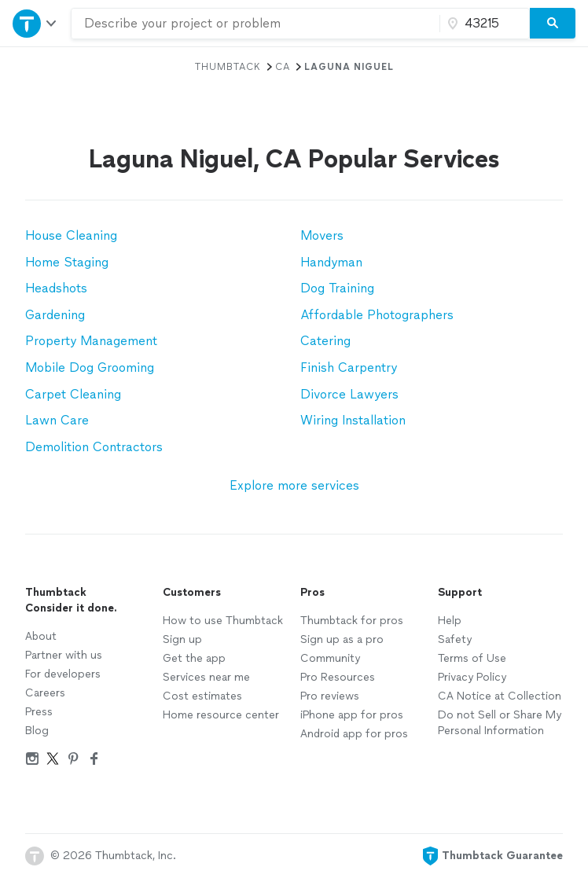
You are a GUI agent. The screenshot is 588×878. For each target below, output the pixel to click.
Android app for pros (354, 734)
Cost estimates (202, 696)
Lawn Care (57, 420)
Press (39, 712)
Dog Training (337, 288)
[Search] (553, 24)
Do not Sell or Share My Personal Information (500, 723)
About (41, 636)
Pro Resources (338, 677)
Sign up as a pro (342, 639)
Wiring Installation (353, 420)
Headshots (56, 288)
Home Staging (67, 262)
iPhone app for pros (352, 715)
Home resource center (221, 715)
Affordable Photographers (377, 315)
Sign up (182, 639)
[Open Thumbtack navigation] (35, 23)
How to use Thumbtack (223, 621)
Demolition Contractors (94, 447)
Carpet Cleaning (73, 394)
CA (283, 67)
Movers (322, 235)
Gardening (55, 315)
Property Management (91, 341)
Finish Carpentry (349, 367)
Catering (325, 341)
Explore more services (294, 485)
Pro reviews (330, 696)
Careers (45, 693)
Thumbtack (228, 67)
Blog (37, 731)
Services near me (206, 677)
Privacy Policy (472, 677)
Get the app (194, 658)
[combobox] (255, 24)
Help (450, 621)
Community (330, 658)
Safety (455, 639)
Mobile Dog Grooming (90, 367)
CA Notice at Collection (500, 696)
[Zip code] (483, 24)
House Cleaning (71, 235)
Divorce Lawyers (349, 394)
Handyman (331, 262)
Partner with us (64, 655)
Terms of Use (472, 658)
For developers (63, 674)
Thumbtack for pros (352, 621)
